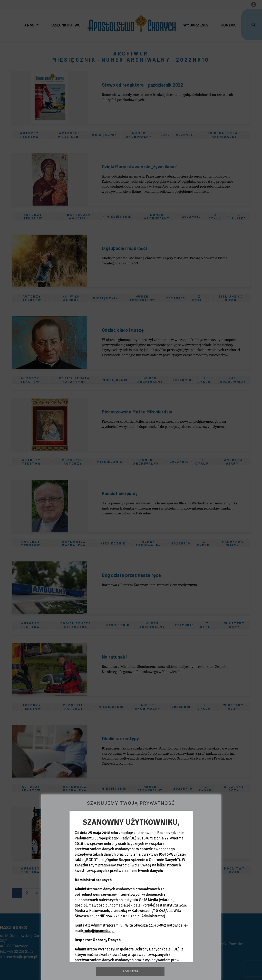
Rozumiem (130, 971)
